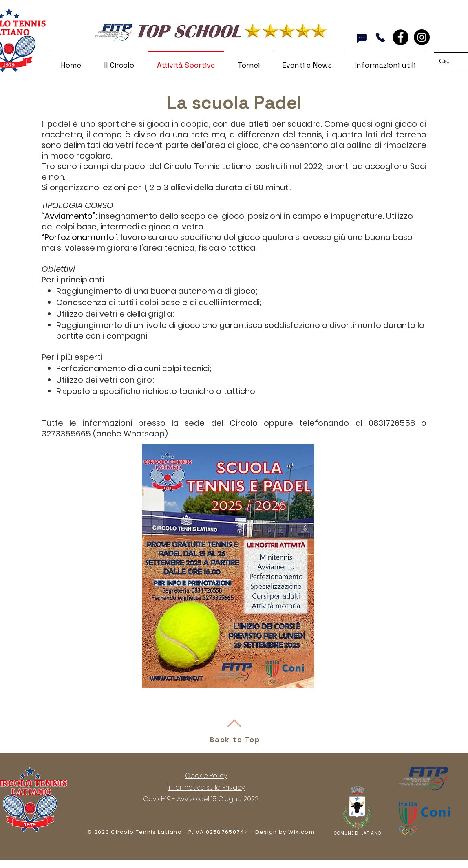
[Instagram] (422, 37)
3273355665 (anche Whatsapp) (105, 434)
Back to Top (235, 739)
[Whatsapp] (362, 38)
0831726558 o (397, 423)
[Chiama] (380, 37)
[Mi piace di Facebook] (412, 42)
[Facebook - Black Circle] (401, 37)
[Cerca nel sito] (446, 61)
